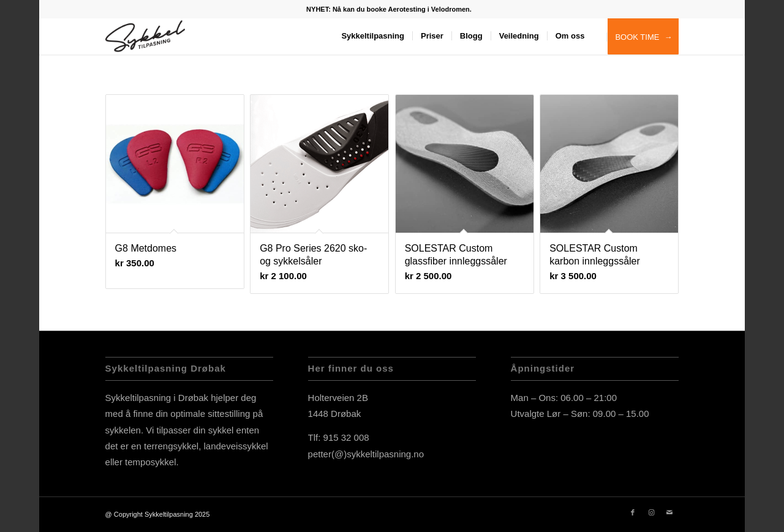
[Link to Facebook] (633, 512)
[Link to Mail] (669, 512)
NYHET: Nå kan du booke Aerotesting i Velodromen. (389, 9)
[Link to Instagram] (651, 512)
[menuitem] (389, 9)
